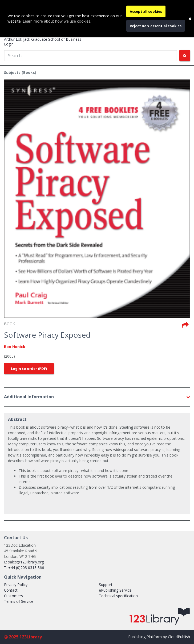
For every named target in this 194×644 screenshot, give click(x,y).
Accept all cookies (146, 11)
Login (9, 44)
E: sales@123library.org (24, 562)
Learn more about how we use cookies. (57, 21)
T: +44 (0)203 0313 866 (24, 568)
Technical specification (118, 596)
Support (106, 585)
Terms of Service (19, 601)
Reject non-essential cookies (156, 26)
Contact (11, 590)
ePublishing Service (115, 590)
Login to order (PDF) (29, 369)
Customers (13, 596)
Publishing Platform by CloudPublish (159, 637)
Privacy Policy (16, 585)
